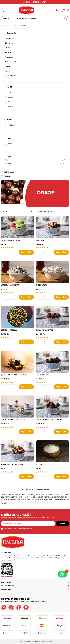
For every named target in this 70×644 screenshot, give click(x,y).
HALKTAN (10, 125)
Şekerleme (15, 25)
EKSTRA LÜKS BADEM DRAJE (12, 465)
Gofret (8, 66)
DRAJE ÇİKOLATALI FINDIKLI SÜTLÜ (49, 420)
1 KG (8, 93)
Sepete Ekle (26, 252)
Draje (8, 52)
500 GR (9, 97)
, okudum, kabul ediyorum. (17, 529)
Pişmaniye (9, 57)
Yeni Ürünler (8, 176)
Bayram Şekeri (10, 76)
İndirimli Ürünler (9, 172)
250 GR (9, 107)
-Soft (21, 641)
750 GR (9, 102)
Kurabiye (8, 71)
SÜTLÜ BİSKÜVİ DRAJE (45, 330)
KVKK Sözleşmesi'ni (10, 529)
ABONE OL (62, 523)
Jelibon (8, 48)
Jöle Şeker (9, 43)
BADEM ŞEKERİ (42, 285)
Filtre (18, 212)
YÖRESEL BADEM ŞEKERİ (10, 285)
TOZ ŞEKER (40, 465)
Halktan (9, 144)
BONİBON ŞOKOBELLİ (9, 330)
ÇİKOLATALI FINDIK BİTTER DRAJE (14, 375)
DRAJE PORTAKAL (43, 375)
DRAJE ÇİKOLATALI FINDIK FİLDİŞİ (14, 420)
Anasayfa (5, 25)
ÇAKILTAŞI (40, 240)
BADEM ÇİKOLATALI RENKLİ (11, 240)
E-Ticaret (27, 641)
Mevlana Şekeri (11, 62)
